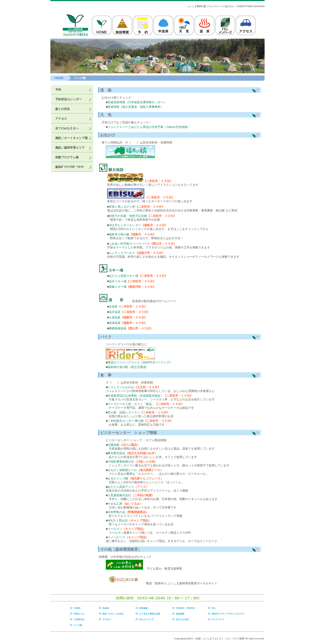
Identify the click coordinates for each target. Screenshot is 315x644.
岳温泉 (113, 306)
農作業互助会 (116, 453)
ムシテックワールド (122, 253)
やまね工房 (115, 504)
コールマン (115, 529)
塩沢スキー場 (118, 281)
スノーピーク (116, 537)
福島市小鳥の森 (119, 234)
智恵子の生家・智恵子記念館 (128, 216)
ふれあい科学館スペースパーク (129, 244)
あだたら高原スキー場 (123, 276)
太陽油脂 (113, 445)
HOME (59, 78)
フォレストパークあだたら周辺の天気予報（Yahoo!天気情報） (149, 127)
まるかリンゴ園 (118, 478)
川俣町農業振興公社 (121, 462)
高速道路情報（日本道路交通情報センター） (137, 102)
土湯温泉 (115, 317)
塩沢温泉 (115, 312)
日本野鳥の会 (116, 512)
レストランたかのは (121, 387)
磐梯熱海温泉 (118, 328)
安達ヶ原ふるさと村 (122, 207)
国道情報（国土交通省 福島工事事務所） (135, 107)
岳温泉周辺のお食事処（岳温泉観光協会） (135, 396)
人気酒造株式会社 (119, 495)
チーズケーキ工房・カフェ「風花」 (131, 404)
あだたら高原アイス (121, 487)
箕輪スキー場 (118, 287)
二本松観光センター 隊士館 (126, 421)
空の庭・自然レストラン (124, 412)
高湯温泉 (115, 323)
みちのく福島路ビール (122, 470)
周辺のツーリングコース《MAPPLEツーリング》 (140, 362)
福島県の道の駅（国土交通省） (128, 367)
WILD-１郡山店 (118, 520)
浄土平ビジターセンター (125, 225)
